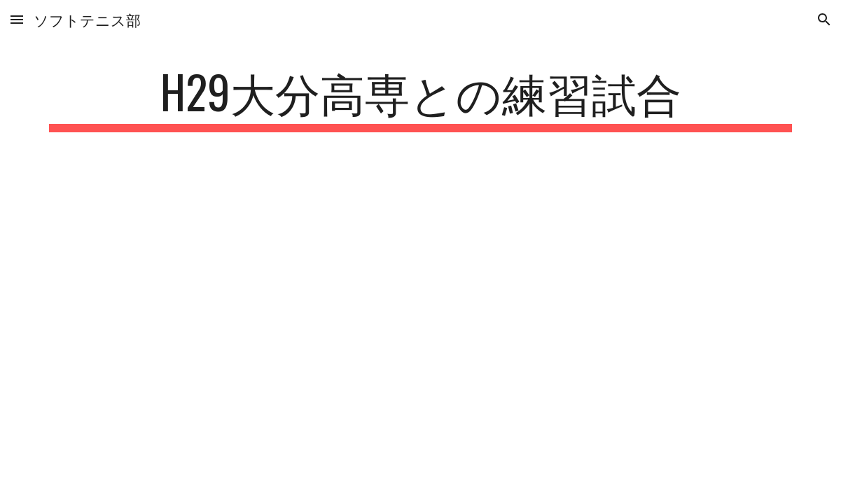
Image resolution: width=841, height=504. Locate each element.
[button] (17, 19)
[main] (420, 98)
